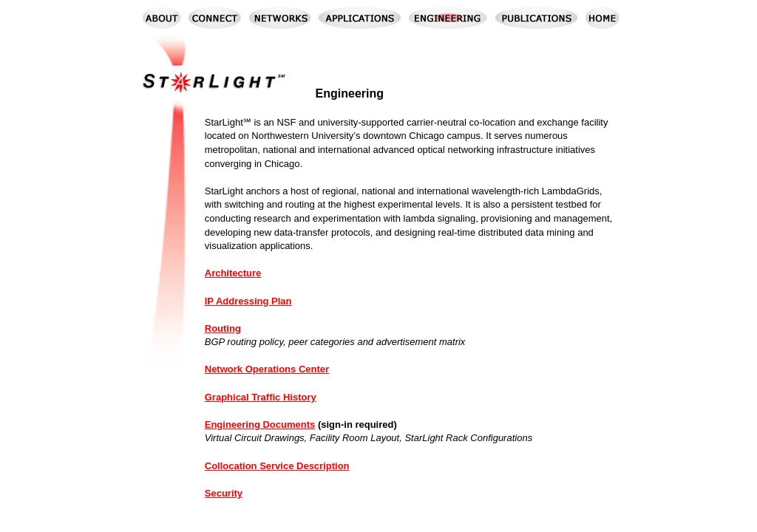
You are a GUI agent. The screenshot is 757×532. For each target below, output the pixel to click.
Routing (223, 328)
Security (224, 493)
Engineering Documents (260, 424)
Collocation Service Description (277, 466)
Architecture (233, 273)
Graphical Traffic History (261, 397)
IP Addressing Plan (248, 301)
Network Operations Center (267, 369)
